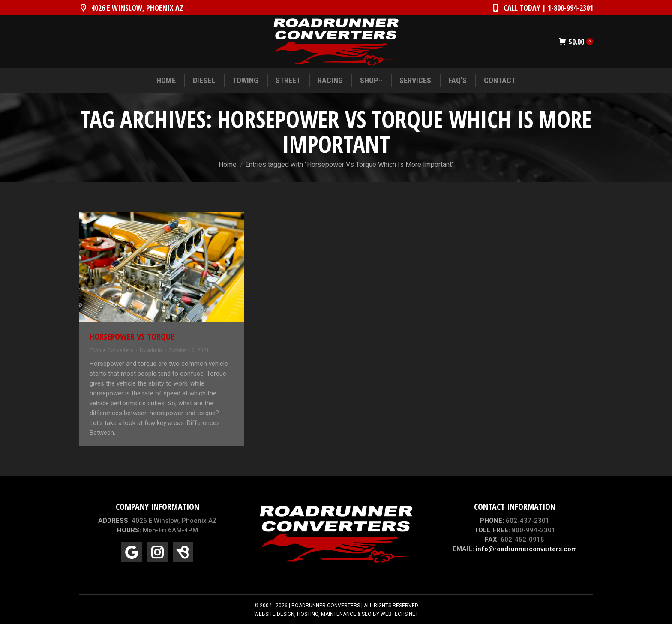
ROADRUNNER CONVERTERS (326, 606)
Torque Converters (111, 350)
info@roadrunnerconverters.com (526, 549)
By (151, 350)
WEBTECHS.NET (399, 614)
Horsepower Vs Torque (132, 336)
